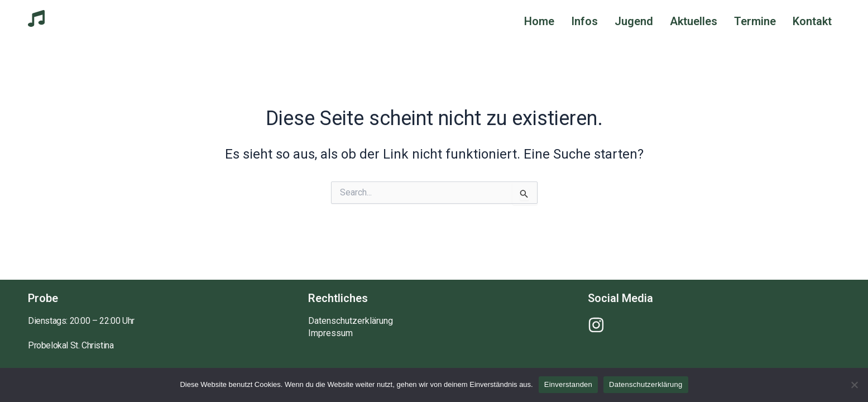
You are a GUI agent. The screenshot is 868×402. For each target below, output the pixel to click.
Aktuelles (694, 21)
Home (539, 21)
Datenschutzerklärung (351, 321)
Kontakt (812, 21)
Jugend (634, 21)
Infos (584, 21)
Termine (755, 21)
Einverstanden (568, 384)
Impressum (330, 333)
